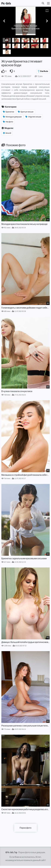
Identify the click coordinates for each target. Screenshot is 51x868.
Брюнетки (9, 112)
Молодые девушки (12, 117)
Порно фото (26, 828)
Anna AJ (7, 133)
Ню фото (8, 122)
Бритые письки (26, 112)
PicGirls (6, 3)
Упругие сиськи (33, 117)
